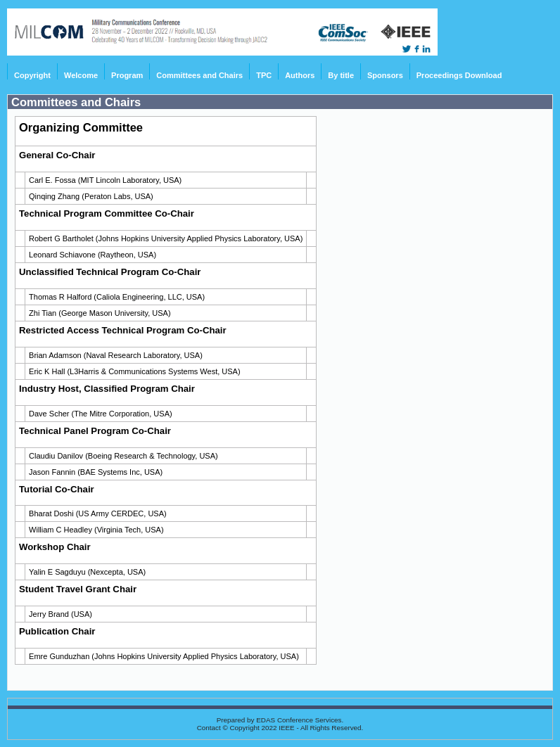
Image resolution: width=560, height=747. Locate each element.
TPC (264, 75)
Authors (300, 75)
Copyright (32, 75)
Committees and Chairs (199, 75)
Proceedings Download (459, 75)
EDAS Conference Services (299, 720)
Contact (209, 728)
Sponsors (385, 75)
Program (127, 75)
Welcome (81, 75)
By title (341, 75)
